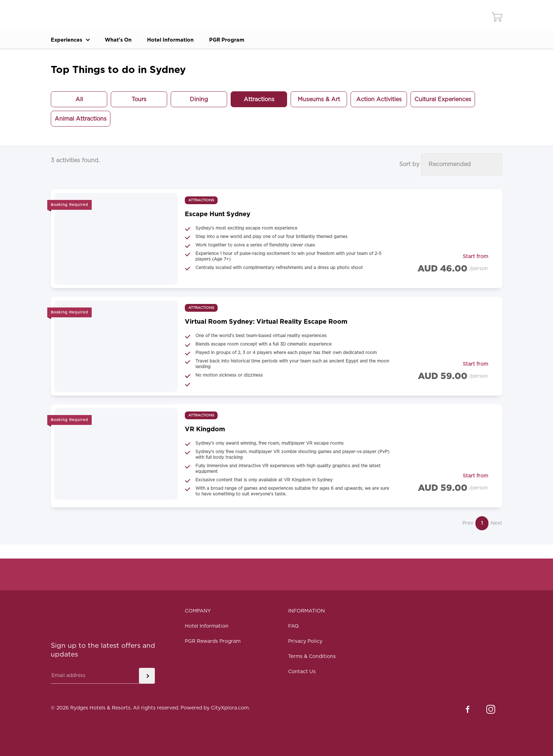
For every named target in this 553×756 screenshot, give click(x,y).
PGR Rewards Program (213, 641)
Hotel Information (186, 40)
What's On (127, 40)
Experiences (73, 40)
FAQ (293, 626)
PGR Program (249, 40)
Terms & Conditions (312, 657)
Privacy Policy (305, 641)
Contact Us (302, 672)
